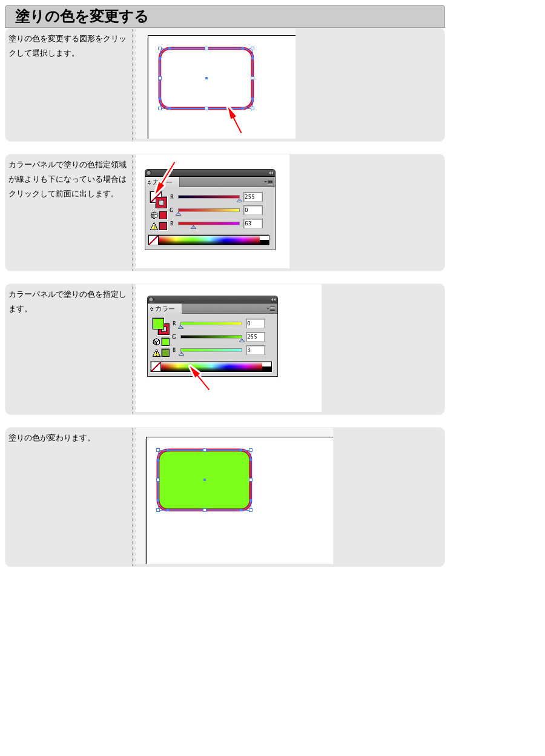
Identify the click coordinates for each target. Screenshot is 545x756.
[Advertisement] (107, 664)
